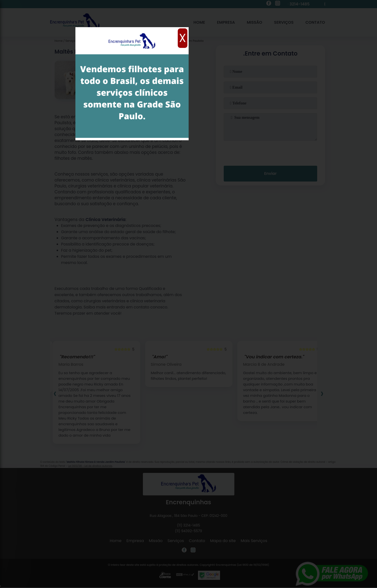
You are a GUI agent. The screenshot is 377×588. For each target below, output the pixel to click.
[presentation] (270, 152)
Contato (315, 22)
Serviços (284, 22)
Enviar (270, 173)
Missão (254, 22)
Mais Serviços (254, 541)
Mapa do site (223, 541)
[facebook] (269, 4)
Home (199, 22)
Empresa (226, 22)
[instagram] (278, 4)
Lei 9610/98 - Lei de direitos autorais (90, 466)
